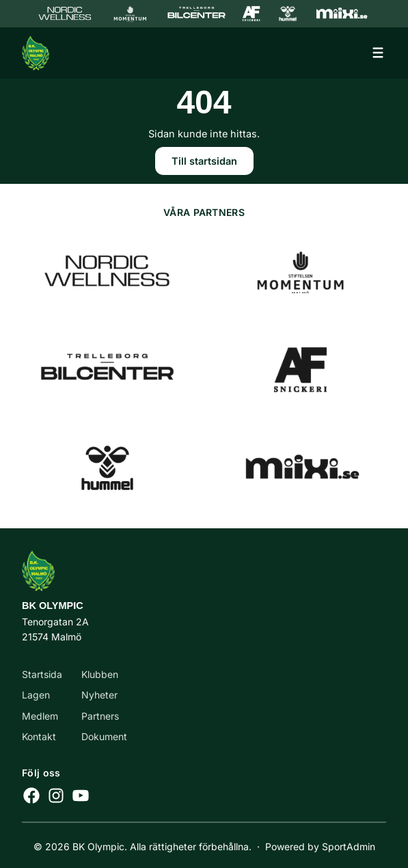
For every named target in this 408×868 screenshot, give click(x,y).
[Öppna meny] (378, 53)
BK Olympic (53, 606)
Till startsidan (204, 161)
